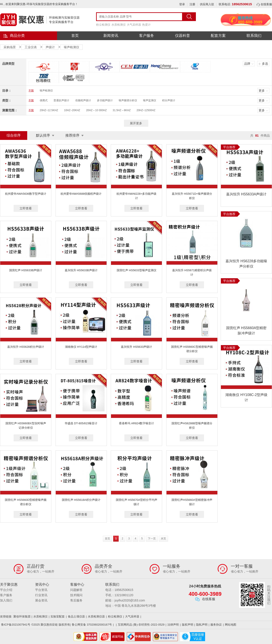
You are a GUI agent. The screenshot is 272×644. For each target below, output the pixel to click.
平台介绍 (6, 590)
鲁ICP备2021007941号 (16, 625)
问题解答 (76, 590)
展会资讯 (41, 600)
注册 (192, 4)
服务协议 (216, 625)
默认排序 (43, 135)
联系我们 (254, 36)
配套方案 (218, 36)
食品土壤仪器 (76, 616)
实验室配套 (58, 616)
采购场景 (10, 47)
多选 (265, 64)
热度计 (146, 25)
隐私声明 (202, 625)
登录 (182, 4)
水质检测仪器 (96, 616)
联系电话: (235, 4)
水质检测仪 (119, 25)
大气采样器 (134, 25)
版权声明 (188, 625)
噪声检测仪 (72, 47)
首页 (75, 36)
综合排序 (14, 135)
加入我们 (6, 600)
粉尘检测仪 (103, 25)
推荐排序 (72, 135)
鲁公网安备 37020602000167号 (92, 625)
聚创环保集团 (22, 616)
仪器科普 (183, 36)
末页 (163, 539)
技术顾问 (76, 595)
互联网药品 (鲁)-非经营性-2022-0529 (141, 625)
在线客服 (264, 4)
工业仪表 (31, 47)
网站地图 (231, 625)
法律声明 (173, 625)
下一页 (152, 539)
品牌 (247, 64)
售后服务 (76, 600)
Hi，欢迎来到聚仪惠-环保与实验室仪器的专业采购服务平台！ (39, 4)
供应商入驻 (207, 4)
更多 (262, 91)
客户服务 (147, 36)
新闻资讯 (111, 36)
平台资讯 (41, 590)
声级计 (50, 47)
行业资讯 (41, 595)
